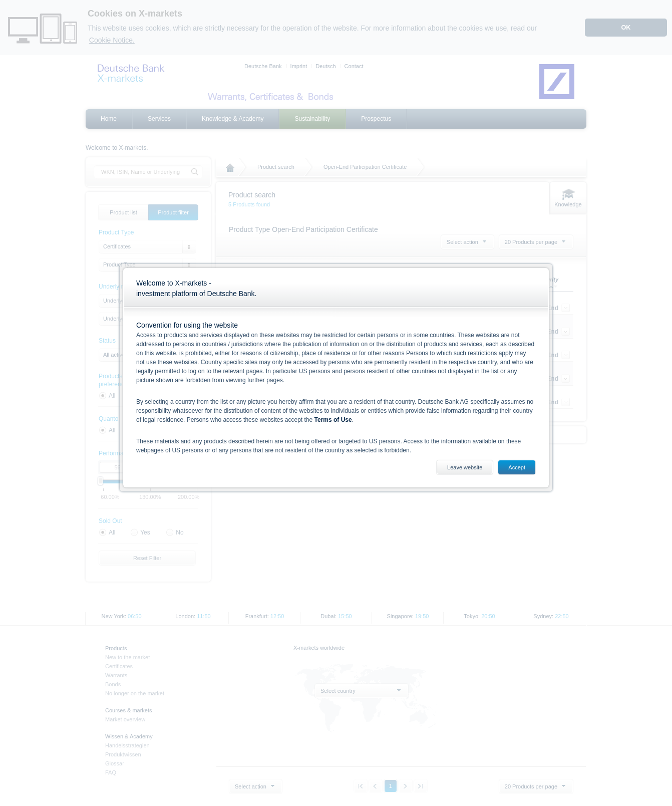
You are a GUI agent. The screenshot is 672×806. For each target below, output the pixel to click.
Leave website (465, 467)
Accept (517, 467)
